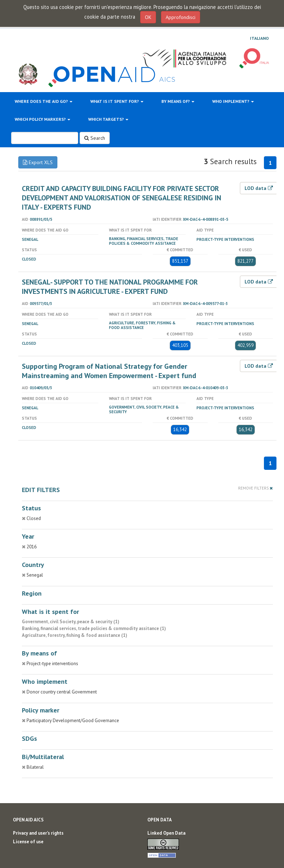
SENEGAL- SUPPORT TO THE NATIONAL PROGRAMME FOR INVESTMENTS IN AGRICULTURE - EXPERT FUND (110, 287)
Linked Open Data (166, 833)
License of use (28, 842)
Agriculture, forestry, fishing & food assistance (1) (75, 635)
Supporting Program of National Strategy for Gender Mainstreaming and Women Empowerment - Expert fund (109, 371)
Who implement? (233, 101)
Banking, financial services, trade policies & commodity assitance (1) (94, 628)
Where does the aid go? (44, 101)
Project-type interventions (225, 239)
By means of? (178, 101)
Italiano (259, 38)
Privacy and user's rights (38, 833)
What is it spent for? (117, 101)
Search (95, 138)
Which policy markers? (42, 119)
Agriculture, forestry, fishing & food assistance (142, 325)
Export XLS (38, 162)
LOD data (259, 188)
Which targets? (108, 119)
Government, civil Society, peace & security (144, 409)
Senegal (30, 239)
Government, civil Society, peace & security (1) (71, 622)
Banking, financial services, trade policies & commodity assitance (144, 241)
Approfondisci (181, 17)
